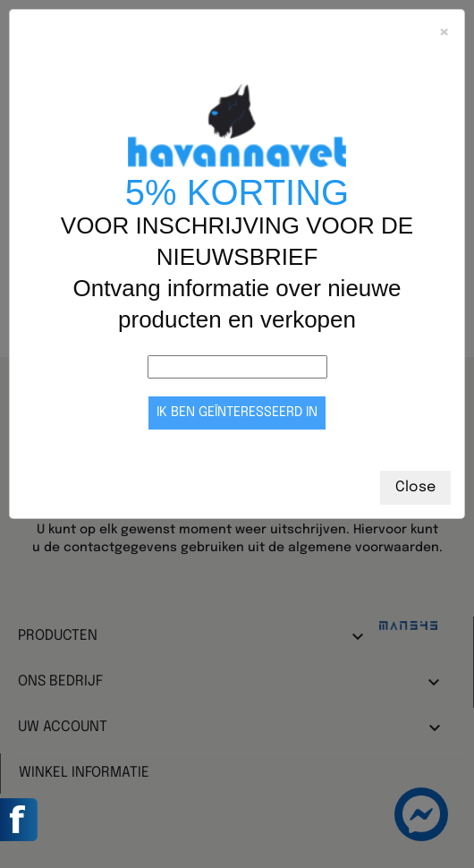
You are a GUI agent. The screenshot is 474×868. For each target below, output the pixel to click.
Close (415, 487)
